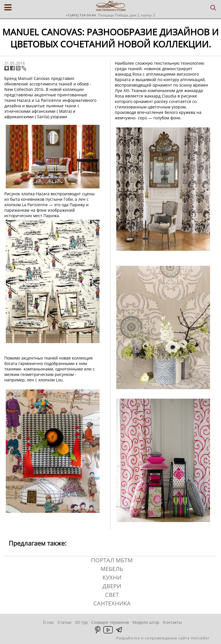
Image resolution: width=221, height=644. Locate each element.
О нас (48, 622)
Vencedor (200, 638)
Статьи (64, 622)
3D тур (81, 622)
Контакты (172, 622)
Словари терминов (110, 622)
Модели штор (146, 622)
